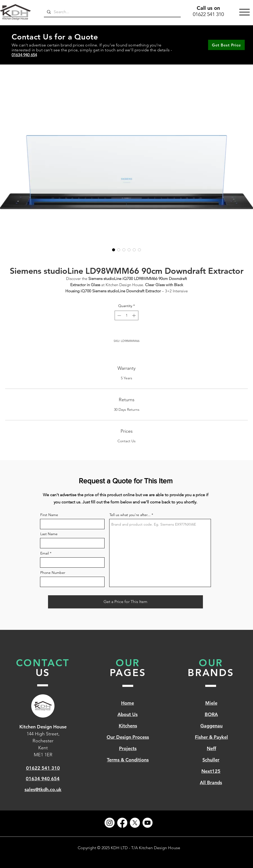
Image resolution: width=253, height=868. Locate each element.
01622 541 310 (208, 14)
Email (45, 553)
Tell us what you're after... (130, 515)
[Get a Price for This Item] (125, 602)
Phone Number (53, 573)
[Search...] (112, 12)
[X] (135, 823)
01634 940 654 (24, 55)
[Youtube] (148, 823)
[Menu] (244, 12)
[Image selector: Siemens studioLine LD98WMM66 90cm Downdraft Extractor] (114, 250)
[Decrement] (119, 315)
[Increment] (134, 315)
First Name (49, 515)
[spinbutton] (126, 315)
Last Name (49, 534)
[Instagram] (110, 823)
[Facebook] (122, 823)
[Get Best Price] (226, 45)
